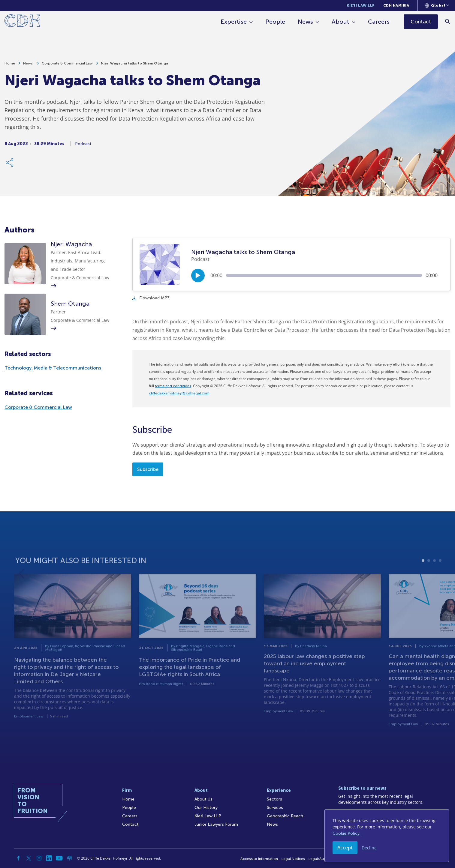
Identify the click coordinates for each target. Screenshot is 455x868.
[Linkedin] (49, 858)
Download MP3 (151, 298)
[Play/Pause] (198, 275)
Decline (369, 848)
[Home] (22, 22)
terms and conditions (173, 386)
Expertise (234, 22)
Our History (206, 808)
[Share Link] (10, 165)
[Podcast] (70, 858)
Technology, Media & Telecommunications (53, 368)
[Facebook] (19, 858)
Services (275, 808)
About (340, 22)
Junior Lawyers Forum (216, 824)
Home (10, 66)
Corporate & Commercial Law (67, 66)
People (275, 22)
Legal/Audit (318, 859)
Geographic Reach (285, 816)
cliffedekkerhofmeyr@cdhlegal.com (179, 393)
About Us (203, 799)
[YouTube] (59, 858)
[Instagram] (39, 858)
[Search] (448, 21)
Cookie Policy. (347, 833)
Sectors (274, 799)
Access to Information (259, 859)
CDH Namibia (396, 5)
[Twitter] (29, 858)
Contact (130, 824)
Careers (379, 22)
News (305, 22)
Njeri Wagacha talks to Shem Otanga (134, 66)
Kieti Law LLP (361, 5)
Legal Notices (293, 859)
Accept (345, 848)
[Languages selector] (437, 5)
